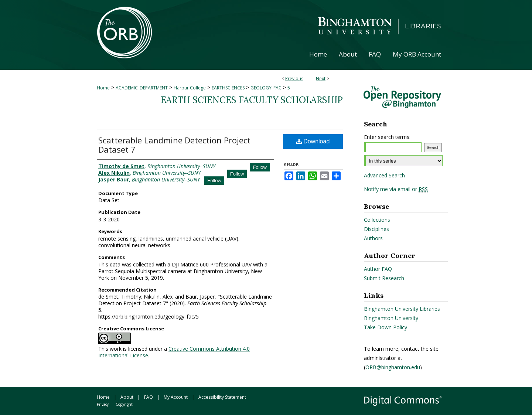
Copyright (124, 404)
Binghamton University (391, 318)
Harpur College (190, 88)
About (127, 397)
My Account (176, 397)
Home (103, 88)
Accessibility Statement (222, 397)
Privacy (103, 404)
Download (313, 141)
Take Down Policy (386, 327)
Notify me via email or (396, 189)
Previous (294, 79)
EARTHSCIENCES (228, 88)
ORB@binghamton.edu (393, 367)
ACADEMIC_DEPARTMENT (142, 88)
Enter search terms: (387, 137)
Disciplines (376, 229)
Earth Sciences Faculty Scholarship (252, 100)
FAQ (149, 397)
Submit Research (384, 278)
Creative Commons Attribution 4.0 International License (174, 352)
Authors (373, 238)
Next (321, 79)
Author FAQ (378, 269)
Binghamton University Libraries (402, 309)
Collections (377, 220)
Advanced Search (384, 175)
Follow (260, 167)
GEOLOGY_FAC (266, 88)
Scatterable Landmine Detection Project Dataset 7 (174, 145)
